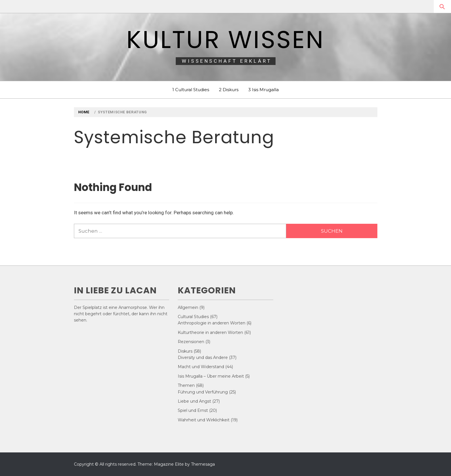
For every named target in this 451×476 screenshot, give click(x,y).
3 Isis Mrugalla (263, 90)
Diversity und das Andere (203, 358)
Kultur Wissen (225, 40)
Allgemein (188, 307)
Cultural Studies (193, 317)
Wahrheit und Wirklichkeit (204, 420)
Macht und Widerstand (201, 367)
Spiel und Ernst (193, 410)
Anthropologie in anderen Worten (212, 323)
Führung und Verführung (203, 392)
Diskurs (185, 351)
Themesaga (203, 464)
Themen (186, 385)
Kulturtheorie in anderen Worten (210, 332)
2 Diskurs (229, 90)
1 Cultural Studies (191, 90)
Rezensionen (191, 342)
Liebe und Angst (194, 401)
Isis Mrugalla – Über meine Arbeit (211, 376)
